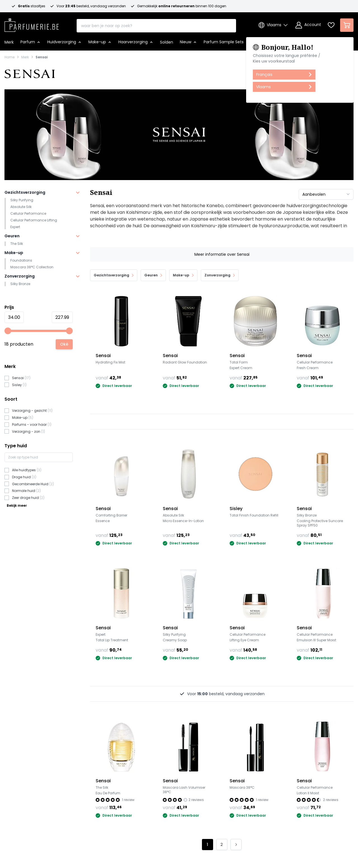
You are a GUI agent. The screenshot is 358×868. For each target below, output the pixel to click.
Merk (25, 57)
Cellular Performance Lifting (34, 220)
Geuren (12, 236)
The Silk (17, 244)
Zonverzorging (20, 276)
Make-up (14, 253)
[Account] (308, 25)
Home (10, 57)
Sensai (42, 57)
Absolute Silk (21, 207)
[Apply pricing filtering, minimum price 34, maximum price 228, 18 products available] (64, 344)
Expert (15, 227)
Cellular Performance (28, 213)
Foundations (21, 260)
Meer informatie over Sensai (222, 254)
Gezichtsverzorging (25, 192)
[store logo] (32, 23)
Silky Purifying (22, 200)
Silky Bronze (20, 284)
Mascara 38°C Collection (32, 267)
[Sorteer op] (326, 194)
